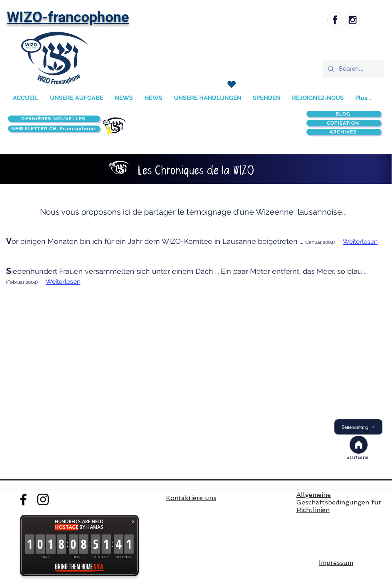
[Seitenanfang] (358, 427)
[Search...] (353, 69)
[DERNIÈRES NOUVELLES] (54, 119)
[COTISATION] (344, 123)
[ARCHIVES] (344, 132)
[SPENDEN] (231, 84)
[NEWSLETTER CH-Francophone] (54, 129)
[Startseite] (358, 458)
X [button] (133, 521)
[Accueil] (359, 445)
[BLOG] (344, 114)
